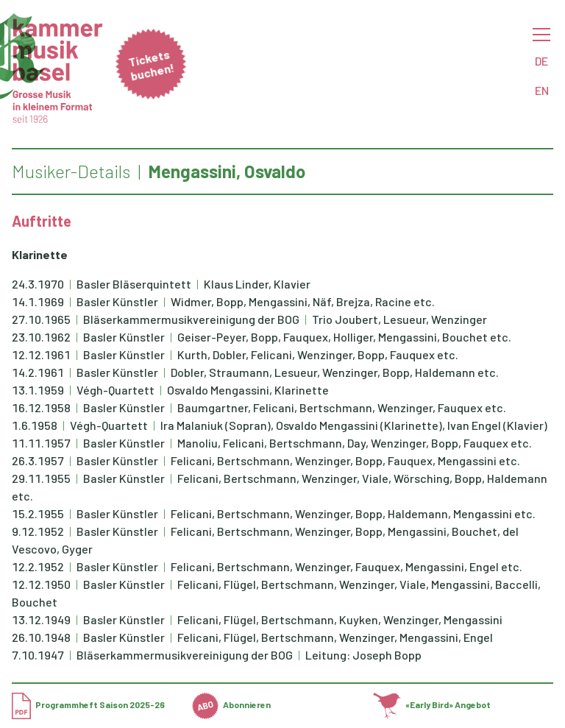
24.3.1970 (38, 284)
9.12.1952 (38, 531)
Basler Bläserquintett (135, 284)
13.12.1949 (41, 619)
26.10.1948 (41, 637)
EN (542, 90)
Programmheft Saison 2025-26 (88, 704)
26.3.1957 (38, 460)
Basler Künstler (118, 301)
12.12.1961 (41, 354)
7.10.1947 (38, 655)
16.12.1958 (41, 407)
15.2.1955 (38, 513)
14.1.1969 (38, 301)
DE (541, 61)
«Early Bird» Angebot (432, 704)
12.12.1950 (41, 584)
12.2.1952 (38, 566)
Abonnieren (231, 704)
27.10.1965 (41, 319)
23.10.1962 (41, 337)
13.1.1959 (38, 390)
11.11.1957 (41, 443)
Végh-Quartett (117, 390)
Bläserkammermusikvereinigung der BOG (192, 319)
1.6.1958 (35, 425)
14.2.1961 (38, 372)
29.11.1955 (41, 478)
